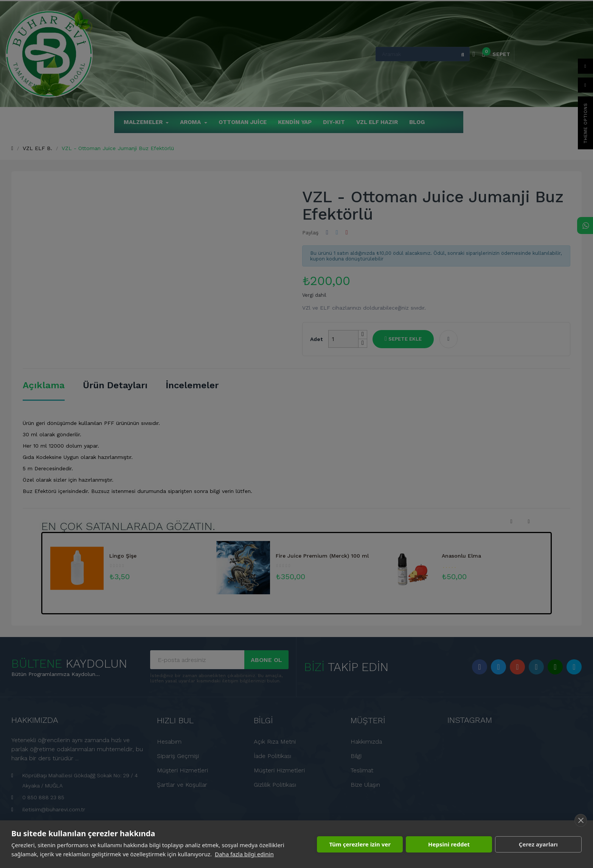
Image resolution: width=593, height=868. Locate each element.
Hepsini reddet (449, 844)
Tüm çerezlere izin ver (360, 844)
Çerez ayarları (538, 844)
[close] (581, 820)
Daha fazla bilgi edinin (244, 854)
